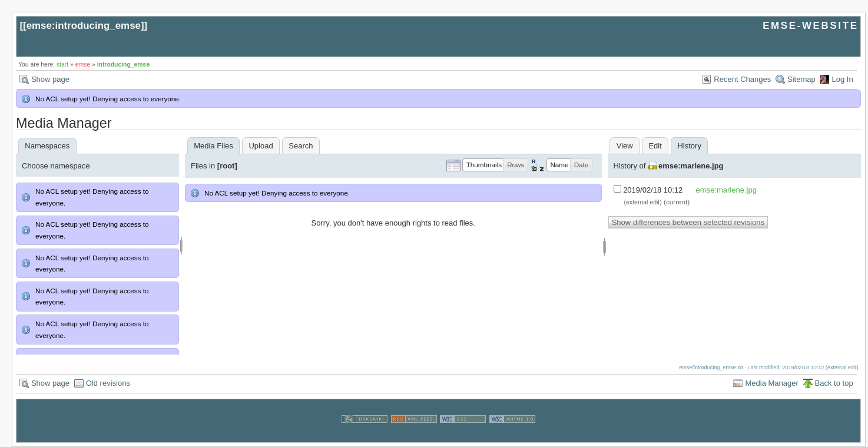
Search (301, 146)
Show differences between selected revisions (688, 222)
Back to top (834, 383)
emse (83, 64)
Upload (261, 146)
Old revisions (108, 383)
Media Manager (771, 383)
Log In (842, 79)
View (625, 146)
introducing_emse (124, 64)
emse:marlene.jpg (691, 166)
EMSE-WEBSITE (810, 26)
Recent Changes (742, 79)
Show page (50, 79)
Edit (655, 146)
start (62, 64)
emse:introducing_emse (84, 26)
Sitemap (801, 79)
